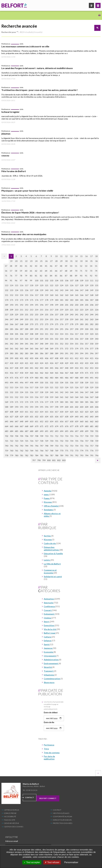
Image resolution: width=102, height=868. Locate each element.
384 (32, 353)
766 (42, 451)
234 (42, 315)
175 (32, 300)
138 (37, 290)
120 (42, 285)
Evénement (49, 614)
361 (12, 349)
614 (42, 412)
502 (52, 383)
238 (62, 315)
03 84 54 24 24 (32, 790)
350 (52, 344)
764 (32, 451)
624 (92, 412)
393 (77, 353)
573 (27, 402)
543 (67, 392)
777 (97, 451)
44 (41, 266)
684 (12, 431)
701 (97, 431)
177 (42, 300)
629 (22, 417)
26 (46, 261)
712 (57, 436)
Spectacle (49, 603)
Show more (49, 682)
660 (82, 421)
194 (32, 305)
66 (56, 271)
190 (12, 305)
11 (61, 256)
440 (27, 368)
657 (67, 421)
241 (77, 315)
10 (56, 256)
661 (87, 421)
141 (52, 290)
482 (47, 378)
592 (27, 407)
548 (92, 392)
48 (61, 266)
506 (72, 383)
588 (7, 407)
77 (16, 276)
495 (17, 383)
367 (42, 349)
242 (82, 315)
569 (7, 402)
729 (47, 441)
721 (7, 441)
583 (77, 402)
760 (12, 451)
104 (57, 280)
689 (37, 431)
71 (81, 271)
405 (42, 358)
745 (32, 446)
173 (22, 300)
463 (47, 373)
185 (82, 300)
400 (17, 358)
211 (22, 310)
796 (97, 455)
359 (97, 344)
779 (12, 455)
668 (27, 426)
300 (87, 329)
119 (37, 285)
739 (97, 441)
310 (42, 334)
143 (62, 290)
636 (57, 417)
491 (92, 378)
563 (72, 397)
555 (32, 397)
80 (31, 276)
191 (17, 305)
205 (87, 305)
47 (56, 266)
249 (22, 319)
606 (97, 407)
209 (12, 310)
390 (62, 353)
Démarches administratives (52, 548)
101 (42, 280)
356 (82, 344)
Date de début (51, 712)
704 (17, 436)
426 (52, 363)
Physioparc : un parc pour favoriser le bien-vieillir (27, 191)
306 (22, 334)
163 (67, 295)
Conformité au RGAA (63, 816)
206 (92, 305)
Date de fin (49, 722)
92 (91, 276)
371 (62, 349)
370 (57, 349)
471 (87, 373)
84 (51, 276)
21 (21, 261)
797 (34, 460)
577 (47, 402)
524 (67, 387)
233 (37, 315)
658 (72, 421)
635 (52, 417)
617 (57, 412)
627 (12, 417)
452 (87, 368)
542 (62, 392)
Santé (47, 644)
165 (77, 295)
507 (77, 383)
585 (87, 402)
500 (42, 383)
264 (97, 319)
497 (27, 383)
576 (42, 402)
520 (47, 387)
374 (77, 349)
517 (32, 387)
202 (72, 305)
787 (52, 455)
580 (62, 402)
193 (27, 305)
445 (52, 368)
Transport (49, 671)
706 (27, 436)
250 (27, 319)
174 (27, 300)
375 (82, 349)
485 (62, 378)
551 (12, 397)
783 (32, 455)
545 (77, 392)
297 (72, 329)
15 (81, 256)
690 (42, 431)
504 (62, 383)
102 (47, 280)
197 (47, 305)
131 (97, 285)
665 (12, 426)
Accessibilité (10, 816)
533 (17, 392)
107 (72, 280)
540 (52, 392)
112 (97, 280)
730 (52, 441)
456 (12, 373)
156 (32, 295)
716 (77, 436)
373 (72, 349)
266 (12, 324)
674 (57, 426)
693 (57, 431)
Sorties (47, 536)
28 (56, 261)
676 (67, 426)
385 (37, 353)
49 (66, 266)
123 (57, 285)
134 (17, 290)
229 (17, 315)
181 (62, 300)
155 (27, 295)
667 (22, 426)
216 (47, 310)
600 (67, 407)
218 (57, 310)
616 (52, 412)
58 (16, 271)
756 (87, 446)
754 (77, 446)
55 (96, 266)
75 (6, 276)
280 (82, 324)
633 (42, 417)
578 (52, 402)
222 (77, 310)
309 (37, 334)
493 (7, 383)
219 (62, 310)
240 (72, 315)
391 (67, 353)
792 (77, 455)
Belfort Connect (48, 798)
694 (62, 431)
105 (62, 280)
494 (12, 383)
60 (26, 271)
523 (62, 387)
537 (37, 392)
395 (87, 353)
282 (92, 324)
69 (71, 271)
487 (72, 378)
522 (57, 387)
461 (37, 373)
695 (67, 431)
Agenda (48, 491)
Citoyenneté (50, 656)
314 (62, 334)
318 (82, 334)
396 (92, 353)
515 (22, 387)
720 (97, 436)
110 (87, 280)
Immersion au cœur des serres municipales (24, 234)
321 (97, 334)
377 (92, 349)
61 (31, 271)
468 (72, 373)
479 (32, 378)
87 (66, 276)
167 (87, 295)
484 (57, 378)
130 (92, 285)
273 (47, 324)
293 (52, 329)
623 (87, 412)
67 (61, 271)
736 (82, 441)
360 (7, 349)
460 (32, 373)
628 (17, 417)
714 (67, 436)
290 (37, 329)
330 (47, 339)
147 (82, 290)
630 (27, 417)
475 (12, 378)
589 (12, 407)
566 (87, 397)
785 (42, 455)
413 (82, 358)
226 (97, 310)
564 (77, 397)
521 (52, 387)
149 (92, 290)
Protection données (63, 823)
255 (52, 319)
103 (52, 280)
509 (87, 383)
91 (86, 276)
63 (41, 271)
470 (82, 373)
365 (32, 349)
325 (22, 339)
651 (37, 421)
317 (77, 334)
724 (22, 441)
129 (87, 285)
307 (27, 334)
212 (27, 310)
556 (37, 397)
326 (27, 339)
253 (42, 319)
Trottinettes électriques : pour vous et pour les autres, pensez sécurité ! (40, 90)
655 (57, 421)
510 (92, 383)
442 (37, 368)
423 (37, 363)
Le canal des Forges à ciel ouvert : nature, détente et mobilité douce (37, 68)
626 (7, 417)
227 (7, 315)
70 (76, 271)
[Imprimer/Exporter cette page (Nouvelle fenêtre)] (99, 16)
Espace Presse (10, 813)
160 (52, 295)
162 (62, 295)
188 (97, 300)
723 (17, 441)
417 (7, 363)
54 (91, 266)
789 (62, 455)
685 (17, 431)
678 (77, 426)
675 (62, 426)
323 (12, 339)
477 (22, 378)
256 (57, 319)
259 (72, 319)
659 (77, 421)
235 (47, 315)
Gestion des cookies (14, 827)
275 (57, 324)
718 (87, 436)
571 (17, 402)
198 (52, 305)
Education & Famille (53, 553)
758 (97, 446)
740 (7, 446)
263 (92, 319)
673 (52, 426)
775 (87, 451)
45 (46, 266)
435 (97, 363)
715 (72, 436)
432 (82, 363)
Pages (47, 498)
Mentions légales (61, 813)
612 (32, 412)
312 (52, 334)
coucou (5, 155)
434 (92, 363)
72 (86, 271)
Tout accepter (32, 862)
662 (92, 421)
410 (67, 358)
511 (97, 383)
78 (21, 276)
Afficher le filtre (97, 28)
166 (82, 295)
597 (52, 407)
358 (92, 344)
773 (77, 451)
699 (87, 431)
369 (52, 349)
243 (87, 315)
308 (32, 334)
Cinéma (48, 618)
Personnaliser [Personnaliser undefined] (71, 862)
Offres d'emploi (51, 506)
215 (42, 310)
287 (22, 329)
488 (77, 378)
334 (67, 339)
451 (82, 368)
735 (77, 441)
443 (42, 368)
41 (26, 266)
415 (92, 358)
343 (17, 344)
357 (87, 344)
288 (27, 329)
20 (16, 261)
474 (7, 378)
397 (97, 353)
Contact (30, 797)
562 (67, 397)
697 (77, 431)
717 (82, 436)
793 (82, 455)
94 (6, 280)
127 (77, 285)
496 (22, 383)
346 (32, 344)
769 (57, 451)
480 (37, 378)
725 (27, 441)
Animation (49, 599)
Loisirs (47, 560)
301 (92, 329)
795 (92, 455)
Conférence (49, 606)
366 (37, 349)
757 (92, 446)
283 (97, 324)
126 (72, 285)
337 (82, 339)
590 (17, 407)
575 (37, 402)
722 (12, 441)
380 (12, 353)
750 (57, 446)
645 (7, 421)
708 (37, 436)
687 (27, 431)
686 (22, 431)
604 (87, 407)
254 (47, 319)
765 (37, 451)
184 (77, 300)
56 (6, 271)
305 (17, 334)
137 (32, 290)
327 (32, 339)
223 (82, 310)
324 (17, 339)
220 (67, 310)
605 (92, 407)
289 (32, 329)
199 (57, 305)
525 (72, 387)
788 (57, 455)
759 (7, 451)
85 (56, 276)
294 (57, 329)
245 (97, 315)
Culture (48, 637)
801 (54, 460)
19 (11, 261)
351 (57, 344)
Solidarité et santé (53, 576)
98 (26, 280)
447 (62, 368)
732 (62, 441)
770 (62, 451)
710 (47, 436)
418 (12, 363)
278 (72, 324)
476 (17, 378)
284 (7, 329)
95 (11, 280)
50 (71, 266)
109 (82, 280)
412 (77, 358)
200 (62, 305)
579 (57, 402)
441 (32, 368)
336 (77, 339)
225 (92, 310)
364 (27, 349)
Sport (47, 622)
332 (57, 339)
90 (81, 276)
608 (12, 412)
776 (92, 451)
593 (32, 407)
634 (47, 417)
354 (72, 344)
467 (67, 373)
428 (62, 363)
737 (87, 441)
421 (27, 363)
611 (27, 412)
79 (26, 276)
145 (72, 290)
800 (49, 460)
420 (22, 363)
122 (52, 285)
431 (77, 363)
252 (37, 319)
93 (96, 276)
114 (12, 285)
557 (42, 397)
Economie (49, 652)
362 (17, 349)
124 (62, 285)
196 (42, 305)
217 (52, 310)
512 (7, 387)
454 (97, 368)
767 (47, 451)
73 (91, 271)
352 (62, 344)
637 (62, 417)
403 (32, 358)
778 (7, 455)
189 (7, 305)
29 (61, 261)
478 (27, 378)
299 (82, 329)
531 (7, 392)
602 (77, 407)
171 (12, 300)
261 (82, 319)
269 (27, 324)
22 (26, 261)
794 (87, 455)
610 (22, 412)
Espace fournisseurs (62, 820)
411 (72, 358)
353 (67, 344)
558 (47, 397)
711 (52, 436)
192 (22, 305)
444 (47, 368)
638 (67, 417)
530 (97, 387)
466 (62, 373)
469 (77, 373)
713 (62, 436)
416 (97, 358)
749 (52, 446)
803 (64, 460)
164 (72, 295)
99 (31, 280)
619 (67, 412)
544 (72, 392)
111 (92, 280)
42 (31, 266)
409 (62, 358)
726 (32, 441)
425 (47, 363)
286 (17, 329)
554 (27, 397)
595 (42, 407)
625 (97, 412)
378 (97, 349)
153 (17, 295)
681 (92, 426)
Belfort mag (50, 633)
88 (71, 276)
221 (72, 310)
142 (57, 290)
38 (11, 266)
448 (67, 368)
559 (52, 397)
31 (71, 261)
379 (7, 353)
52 (81, 266)
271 (37, 324)
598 (57, 407)
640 (77, 417)
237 (57, 315)
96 (16, 280)
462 (42, 373)
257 (62, 319)
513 (12, 387)
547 (87, 392)
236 (52, 315)
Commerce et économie (50, 571)
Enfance (48, 641)
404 (37, 358)
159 (47, 295)
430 (72, 363)
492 (97, 378)
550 (7, 397)
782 (27, 455)
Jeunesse (48, 648)
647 (17, 421)
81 (36, 276)
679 (82, 426)
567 (92, 397)
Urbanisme (49, 675)
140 (47, 290)
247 (12, 319)
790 (67, 455)
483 (52, 378)
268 (22, 324)
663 (97, 421)
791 (72, 455)
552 (17, 397)
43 (36, 266)
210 (17, 310)
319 (87, 334)
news (46, 494)
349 (47, 344)
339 (92, 339)
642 (87, 417)
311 (47, 334)
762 (22, 451)
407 (52, 358)
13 (71, 256)
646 (12, 421)
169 (97, 295)
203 (77, 305)
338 (87, 339)
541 (57, 392)
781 (22, 455)
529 (92, 387)
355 (77, 344)
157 (37, 295)
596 (47, 407)
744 (27, 446)
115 (17, 285)
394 (82, 353)
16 (86, 256)
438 (17, 368)
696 (72, 431)
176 (37, 300)
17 (91, 256)
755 (82, 446)
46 (51, 266)
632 (37, 417)
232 (32, 315)
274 (52, 324)
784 (37, 455)
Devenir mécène (12, 823)
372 (67, 349)
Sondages (49, 510)
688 (32, 431)
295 (62, 329)
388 (52, 353)
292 (47, 329)
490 (87, 378)
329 (42, 339)
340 (97, 339)
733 (67, 441)
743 (22, 446)
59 (21, 271)
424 (42, 363)
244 (92, 315)
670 (37, 426)
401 (22, 358)
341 (7, 344)
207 (97, 305)
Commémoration (52, 679)
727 (37, 441)
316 (72, 334)
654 (52, 421)
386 (42, 353)
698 (82, 431)
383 (27, 353)
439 (22, 368)
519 (42, 387)
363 (22, 349)
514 (17, 387)
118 (32, 285)
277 (67, 324)
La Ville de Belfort (52, 564)
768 (52, 451)
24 (36, 261)
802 (59, 460)
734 (72, 441)
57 (11, 271)
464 (52, 373)
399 (12, 358)
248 (17, 319)
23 (31, 261)
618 (62, 412)
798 (39, 460)
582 (72, 402)
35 (91, 261)
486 (67, 378)
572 (22, 402)
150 (97, 290)
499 (37, 383)
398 (7, 358)
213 (32, 310)
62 (36, 271)
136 (27, 290)
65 (51, 271)
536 (32, 392)
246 (7, 319)
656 (62, 421)
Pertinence (49, 745)
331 (52, 339)
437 (12, 368)
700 (92, 431)
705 (22, 436)
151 (7, 295)
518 (37, 387)
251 (32, 319)
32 (76, 261)
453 (92, 368)
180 (57, 300)
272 (42, 324)
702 (7, 436)
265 (7, 324)
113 (7, 285)
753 (72, 446)
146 (77, 290)
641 (82, 417)
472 (92, 373)
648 (22, 421)
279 (77, 324)
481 (42, 378)
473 (97, 373)
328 (37, 339)
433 (87, 363)
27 (51, 261)
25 (41, 261)
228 (12, 315)
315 (67, 334)
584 (82, 402)
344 (22, 344)
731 (57, 441)
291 (42, 329)
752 (67, 446)
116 (22, 285)
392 (72, 353)
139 (42, 290)
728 (42, 441)
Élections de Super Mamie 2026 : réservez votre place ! (30, 212)
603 (82, 407)
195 (37, 305)
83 (46, 276)
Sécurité (48, 667)
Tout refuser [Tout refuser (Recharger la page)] (52, 862)
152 (12, 295)
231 (27, 315)
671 (42, 426)
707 (32, 436)
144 (67, 290)
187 (92, 300)
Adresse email (12, 841)
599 (62, 407)
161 (57, 295)
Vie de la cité (50, 629)
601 (72, 407)
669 (32, 426)
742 (17, 446)
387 (47, 353)
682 (97, 426)
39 (16, 266)
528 (87, 387)
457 (17, 373)
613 (37, 412)
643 (92, 417)
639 (72, 417)
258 (67, 319)
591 (22, 407)
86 (61, 276)
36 (96, 261)
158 (42, 295)
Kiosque (48, 502)
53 (86, 266)
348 (42, 344)
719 (92, 436)
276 (62, 324)
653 (47, 421)
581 (67, 402)
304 (12, 334)
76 (11, 276)
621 (77, 412)
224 (87, 310)
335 (72, 339)
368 (47, 349)
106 (67, 280)
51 (76, 266)
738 (92, 441)
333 (62, 339)
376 (87, 349)
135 (22, 290)
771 (67, 451)
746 (37, 446)
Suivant (98, 460)
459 (27, 373)
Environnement (51, 663)
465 (57, 373)
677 (72, 426)
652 (42, 421)
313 (57, 334)
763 (27, 451)
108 (77, 280)
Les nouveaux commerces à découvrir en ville (25, 46)
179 (52, 300)
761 (17, 451)
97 (21, 280)
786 (47, 455)
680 (87, 426)
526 (77, 387)
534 (22, 392)
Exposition (49, 625)
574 (32, 402)
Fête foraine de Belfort (14, 171)
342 (12, 344)
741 (12, 446)
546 (82, 392)
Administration (51, 660)
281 (87, 324)
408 (57, 358)
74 (96, 271)
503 (57, 383)
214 (37, 310)
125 (67, 285)
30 (66, 261)
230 (22, 315)
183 (72, 300)
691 (47, 431)
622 (82, 412)
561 (62, 397)
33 (81, 261)
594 (37, 407)
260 (77, 319)
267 (17, 324)
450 (77, 368)
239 (67, 315)
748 (47, 446)
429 (67, 363)
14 (76, 256)
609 (17, 412)
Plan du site (10, 820)
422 (32, 363)
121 (47, 285)
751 (62, 446)
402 (27, 358)
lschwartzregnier (11, 112)
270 (32, 324)
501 (47, 383)
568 (97, 397)
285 (12, 329)
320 (92, 334)
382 (22, 353)
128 (82, 285)
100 (37, 280)
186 (87, 300)
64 (46, 271)
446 (57, 368)
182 (67, 300)
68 (66, 271)
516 (27, 387)
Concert (48, 610)
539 (47, 392)
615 (47, 412)
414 (87, 358)
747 (42, 446)
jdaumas (6, 134)
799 (44, 460)
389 (57, 353)
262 (87, 319)
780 (17, 455)
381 (17, 353)
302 (97, 329)
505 (67, 383)
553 (22, 397)
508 (82, 383)
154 (22, 295)
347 (37, 344)
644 (97, 417)
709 (42, 436)
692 (52, 431)
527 (82, 387)
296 (67, 329)
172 (17, 300)
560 (57, 397)
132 (7, 290)
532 (12, 392)
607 (7, 412)
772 (72, 451)
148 (87, 290)
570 (12, 402)
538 (42, 392)
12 (66, 256)
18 (96, 256)
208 (7, 310)
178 (47, 300)
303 (7, 334)
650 (32, 421)
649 (27, 421)
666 (17, 426)
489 (82, 378)
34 (86, 261)
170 (7, 300)
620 (72, 412)
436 (7, 368)
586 (92, 402)
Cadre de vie (50, 543)
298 (77, 329)
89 (76, 276)
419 (17, 363)
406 (47, 358)
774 (82, 451)
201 (67, 305)
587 (97, 402)
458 (22, 373)
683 (7, 431)
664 (7, 426)
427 (57, 363)
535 (27, 392)
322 (7, 339)
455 (7, 373)
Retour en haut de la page (98, 773)
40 (21, 266)
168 (92, 295)
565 (82, 397)
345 (27, 344)
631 (32, 417)
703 (12, 436)
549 (97, 392)
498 (32, 383)
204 (82, 305)
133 (12, 290)
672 (47, 426)
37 (6, 266)
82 (41, 276)
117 (27, 285)
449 (72, 368)
